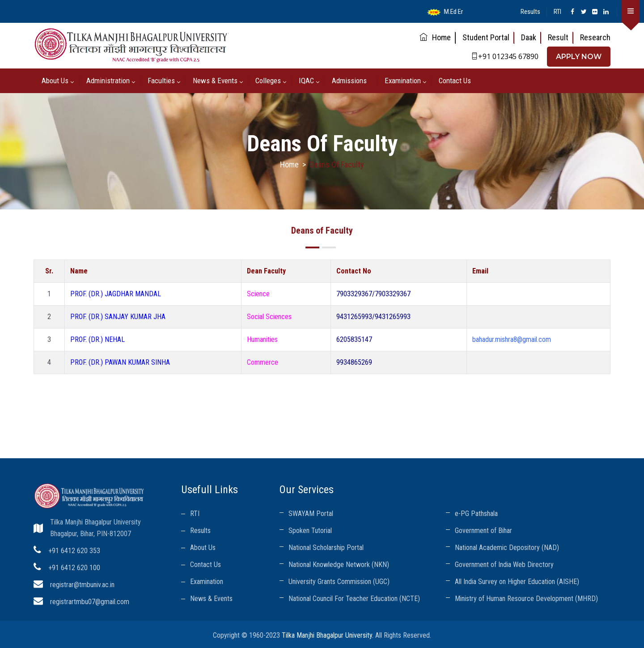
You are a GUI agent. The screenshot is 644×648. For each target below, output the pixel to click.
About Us (203, 548)
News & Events (215, 81)
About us (55, 81)
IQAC (306, 81)
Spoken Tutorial (310, 531)
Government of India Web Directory (504, 565)
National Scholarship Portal (326, 548)
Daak (529, 37)
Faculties (161, 81)
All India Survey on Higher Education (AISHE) (517, 582)
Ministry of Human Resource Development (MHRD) (526, 599)
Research (595, 37)
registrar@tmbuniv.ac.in (82, 585)
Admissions (349, 81)
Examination (403, 81)
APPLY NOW (579, 57)
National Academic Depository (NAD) (507, 548)
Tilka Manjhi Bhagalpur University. (328, 635)
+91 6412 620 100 (74, 568)
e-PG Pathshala (476, 514)
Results (530, 12)
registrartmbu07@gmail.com (90, 602)
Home (435, 37)
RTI (557, 12)
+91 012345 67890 (505, 56)
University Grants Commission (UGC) (339, 582)
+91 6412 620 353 (74, 551)
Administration (108, 81)
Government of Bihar (483, 531)
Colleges (268, 81)
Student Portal (486, 37)
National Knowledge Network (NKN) (339, 565)
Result (558, 37)
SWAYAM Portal (311, 514)
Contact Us (455, 81)
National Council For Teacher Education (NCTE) (354, 599)
